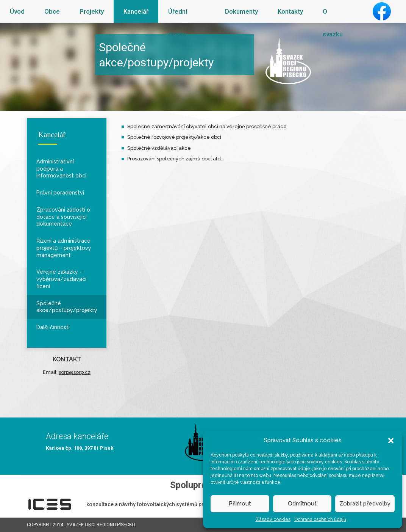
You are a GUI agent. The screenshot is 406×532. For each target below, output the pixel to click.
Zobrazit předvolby (365, 504)
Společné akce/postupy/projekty (67, 307)
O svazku (333, 23)
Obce (52, 11)
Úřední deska (178, 23)
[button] (391, 440)
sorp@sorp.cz (75, 372)
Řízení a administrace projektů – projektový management (64, 248)
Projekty (92, 11)
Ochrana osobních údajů (320, 519)
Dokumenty (241, 11)
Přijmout (240, 504)
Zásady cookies (273, 519)
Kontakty (290, 11)
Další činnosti (53, 327)
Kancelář (136, 11)
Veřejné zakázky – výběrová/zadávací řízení (61, 279)
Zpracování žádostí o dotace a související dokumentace (63, 217)
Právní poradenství (60, 193)
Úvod (17, 11)
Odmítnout (302, 504)
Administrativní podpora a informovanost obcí (61, 169)
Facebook (382, 11)
